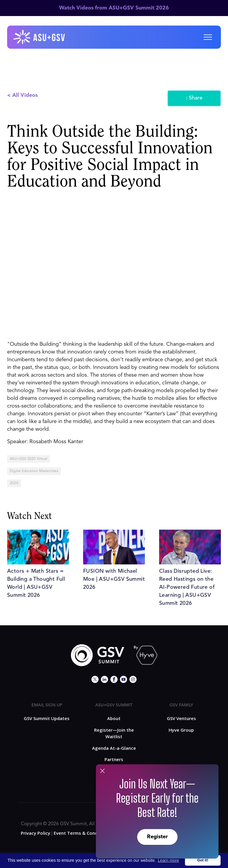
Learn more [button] (169, 860)
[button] (208, 37)
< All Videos (22, 95)
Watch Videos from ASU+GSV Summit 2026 (114, 8)
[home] (39, 37)
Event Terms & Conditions (82, 833)
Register (157, 837)
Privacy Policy (35, 833)
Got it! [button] (203, 860)
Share (194, 98)
